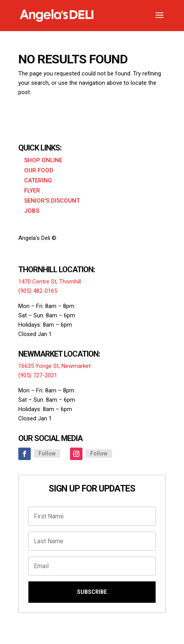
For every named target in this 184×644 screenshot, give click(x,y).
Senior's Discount (52, 201)
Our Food (39, 170)
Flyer (32, 191)
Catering (38, 180)
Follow (47, 453)
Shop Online (43, 160)
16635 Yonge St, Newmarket (54, 366)
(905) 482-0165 (38, 291)
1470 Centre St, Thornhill (50, 282)
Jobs (32, 211)
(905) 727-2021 (38, 375)
